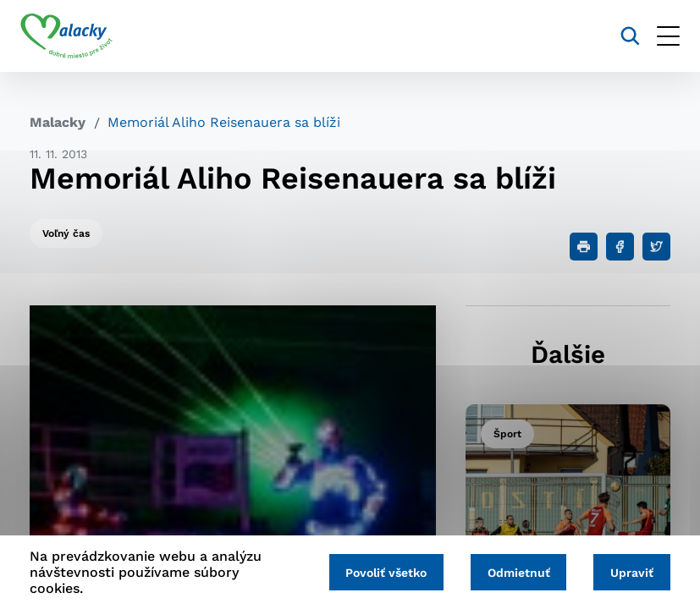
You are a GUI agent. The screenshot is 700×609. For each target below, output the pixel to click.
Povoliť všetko (377, 573)
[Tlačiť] (584, 247)
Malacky (58, 122)
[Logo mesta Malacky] (76, 36)
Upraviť (630, 573)
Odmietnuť (513, 573)
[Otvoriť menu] (659, 36)
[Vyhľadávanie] (621, 36)
